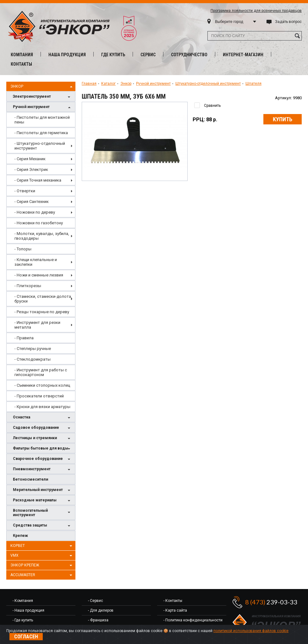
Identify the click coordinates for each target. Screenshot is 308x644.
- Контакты (173, 601)
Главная (89, 84)
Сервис (148, 55)
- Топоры (23, 249)
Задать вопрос (288, 22)
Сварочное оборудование (42, 459)
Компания (22, 55)
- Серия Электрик (31, 169)
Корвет (42, 546)
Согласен (26, 637)
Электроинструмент (42, 97)
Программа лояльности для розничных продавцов (256, 11)
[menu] (41, 262)
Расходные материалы (42, 501)
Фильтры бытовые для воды (42, 449)
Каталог (108, 84)
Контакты (21, 64)
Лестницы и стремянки (42, 438)
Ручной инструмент (42, 107)
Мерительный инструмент (42, 490)
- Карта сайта (175, 610)
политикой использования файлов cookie (251, 631)
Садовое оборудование (42, 428)
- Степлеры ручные (33, 349)
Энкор (42, 87)
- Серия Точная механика (38, 180)
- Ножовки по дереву (35, 212)
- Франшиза (98, 620)
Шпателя (253, 84)
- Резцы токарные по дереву (42, 312)
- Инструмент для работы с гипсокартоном (41, 372)
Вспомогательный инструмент (42, 513)
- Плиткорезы (28, 286)
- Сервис (96, 601)
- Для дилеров (101, 610)
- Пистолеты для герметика (41, 133)
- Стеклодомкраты (33, 359)
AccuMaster (42, 575)
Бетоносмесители (30, 479)
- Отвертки (25, 191)
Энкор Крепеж (42, 565)
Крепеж (20, 536)
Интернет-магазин (243, 55)
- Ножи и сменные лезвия (39, 275)
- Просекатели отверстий (39, 396)
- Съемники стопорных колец (42, 385)
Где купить (113, 55)
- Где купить (23, 620)
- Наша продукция (28, 610)
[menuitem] (41, 120)
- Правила (24, 338)
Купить (283, 119)
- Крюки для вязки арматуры (42, 407)
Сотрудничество (189, 55)
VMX (42, 556)
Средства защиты (42, 526)
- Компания (23, 601)
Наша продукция (67, 55)
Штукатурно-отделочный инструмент (208, 84)
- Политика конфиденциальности (193, 620)
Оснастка (42, 418)
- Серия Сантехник (32, 202)
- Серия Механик (30, 159)
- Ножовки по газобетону (39, 223)
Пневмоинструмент (42, 469)
